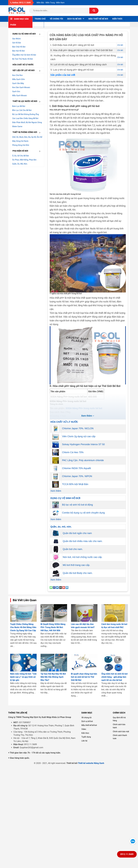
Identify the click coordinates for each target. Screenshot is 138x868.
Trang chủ (40, 19)
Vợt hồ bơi (17, 43)
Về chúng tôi (56, 19)
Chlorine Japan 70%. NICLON (78, 428)
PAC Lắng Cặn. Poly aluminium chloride (83, 460)
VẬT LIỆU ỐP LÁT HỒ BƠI (27, 71)
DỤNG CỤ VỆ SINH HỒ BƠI (27, 34)
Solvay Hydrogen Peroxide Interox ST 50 (83, 444)
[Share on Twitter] (57, 587)
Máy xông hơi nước (20, 141)
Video (84, 729)
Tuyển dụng (86, 737)
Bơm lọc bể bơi (19, 106)
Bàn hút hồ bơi (19, 51)
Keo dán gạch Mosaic (21, 87)
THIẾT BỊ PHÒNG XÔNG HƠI (27, 132)
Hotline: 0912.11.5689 (20, 3)
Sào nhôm (17, 39)
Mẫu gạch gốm (19, 79)
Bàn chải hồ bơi (19, 47)
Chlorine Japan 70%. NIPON (77, 476)
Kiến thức (117, 19)
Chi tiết (120, 45)
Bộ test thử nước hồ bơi (23, 59)
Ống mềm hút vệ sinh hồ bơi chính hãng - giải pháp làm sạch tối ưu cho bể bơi (114, 677)
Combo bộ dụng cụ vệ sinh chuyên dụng (83, 513)
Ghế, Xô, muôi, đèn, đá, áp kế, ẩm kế (27, 137)
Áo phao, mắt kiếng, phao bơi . (25, 160)
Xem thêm (56, 491)
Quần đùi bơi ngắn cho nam (77, 533)
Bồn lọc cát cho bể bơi (22, 110)
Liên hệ (38, 25)
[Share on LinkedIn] (67, 587)
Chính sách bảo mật (121, 731)
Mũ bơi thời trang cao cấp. (76, 565)
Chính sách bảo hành (119, 726)
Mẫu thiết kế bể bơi (98, 19)
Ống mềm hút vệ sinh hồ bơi (24, 55)
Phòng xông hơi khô (21, 145)
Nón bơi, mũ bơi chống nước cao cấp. (83, 557)
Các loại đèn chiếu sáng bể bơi (25, 118)
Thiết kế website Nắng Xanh (91, 763)
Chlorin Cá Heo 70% (73, 452)
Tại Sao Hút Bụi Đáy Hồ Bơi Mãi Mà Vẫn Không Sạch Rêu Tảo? (53, 677)
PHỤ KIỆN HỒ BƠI (27, 151)
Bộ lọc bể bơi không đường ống (26, 114)
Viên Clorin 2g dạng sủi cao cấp (79, 436)
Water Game (17, 126)
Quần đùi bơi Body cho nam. (78, 573)
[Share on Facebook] (54, 587)
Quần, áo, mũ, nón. (20, 164)
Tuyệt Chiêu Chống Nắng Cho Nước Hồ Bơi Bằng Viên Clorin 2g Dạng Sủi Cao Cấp (23, 627)
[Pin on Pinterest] (64, 587)
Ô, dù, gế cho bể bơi (21, 156)
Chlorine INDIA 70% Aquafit (77, 468)
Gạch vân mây (18, 83)
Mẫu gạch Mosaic (20, 95)
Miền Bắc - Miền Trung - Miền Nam (51, 3)
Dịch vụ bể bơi (87, 721)
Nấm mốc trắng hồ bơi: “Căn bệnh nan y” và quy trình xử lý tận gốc (23, 677)
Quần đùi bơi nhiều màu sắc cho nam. (83, 541)
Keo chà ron (18, 75)
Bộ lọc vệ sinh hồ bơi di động (78, 505)
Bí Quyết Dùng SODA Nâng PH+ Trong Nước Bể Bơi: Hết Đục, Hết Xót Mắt (53, 627)
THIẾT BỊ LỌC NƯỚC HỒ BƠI (27, 101)
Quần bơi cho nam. (73, 549)
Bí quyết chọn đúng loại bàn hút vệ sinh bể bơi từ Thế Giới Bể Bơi (84, 677)
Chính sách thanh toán (120, 737)
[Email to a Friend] (61, 587)
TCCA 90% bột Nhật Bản (75, 484)
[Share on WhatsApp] (51, 587)
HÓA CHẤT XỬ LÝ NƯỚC (23, 65)
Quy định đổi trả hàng (119, 719)
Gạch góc (16, 91)
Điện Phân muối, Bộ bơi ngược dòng (27, 122)
